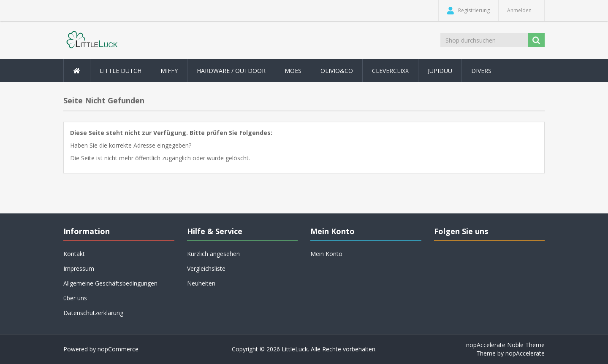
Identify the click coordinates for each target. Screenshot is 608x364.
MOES (293, 71)
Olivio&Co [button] (337, 71)
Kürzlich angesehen (213, 254)
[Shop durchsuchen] (485, 40)
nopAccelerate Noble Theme (505, 345)
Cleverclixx (390, 71)
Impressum (79, 268)
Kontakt (74, 254)
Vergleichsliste (206, 268)
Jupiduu (440, 71)
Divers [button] (481, 71)
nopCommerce (118, 349)
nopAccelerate (525, 353)
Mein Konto (326, 254)
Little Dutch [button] (121, 71)
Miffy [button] (169, 71)
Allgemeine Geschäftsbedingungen (110, 283)
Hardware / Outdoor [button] (231, 71)
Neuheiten (201, 283)
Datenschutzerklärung (93, 313)
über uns (75, 298)
